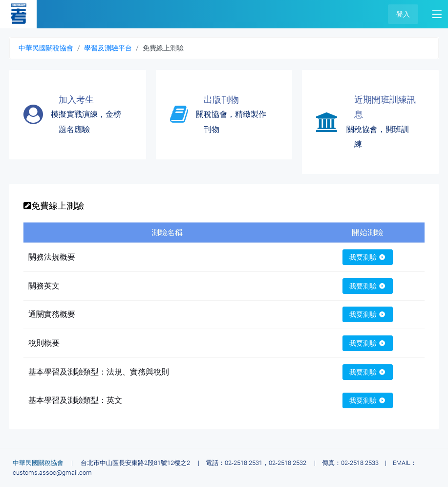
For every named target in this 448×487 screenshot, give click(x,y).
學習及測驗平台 (108, 48)
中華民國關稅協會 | (46, 463)
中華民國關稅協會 (46, 48)
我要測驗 (367, 257)
